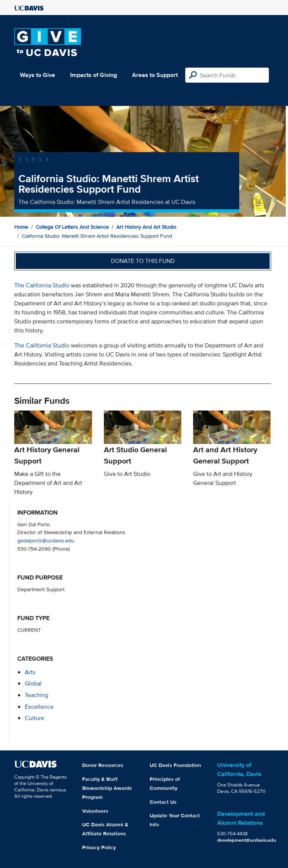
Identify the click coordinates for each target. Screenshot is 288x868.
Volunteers (95, 811)
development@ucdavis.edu (247, 840)
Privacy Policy (99, 847)
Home (21, 227)
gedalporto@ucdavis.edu (46, 540)
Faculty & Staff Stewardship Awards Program (107, 788)
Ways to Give (37, 75)
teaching (37, 695)
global (33, 683)
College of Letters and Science (72, 227)
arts (30, 672)
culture (34, 718)
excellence (39, 707)
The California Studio (42, 285)
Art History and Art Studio (146, 227)
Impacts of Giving (94, 75)
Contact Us (163, 802)
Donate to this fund (143, 261)
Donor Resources (103, 765)
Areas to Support (155, 75)
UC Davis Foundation (175, 765)
